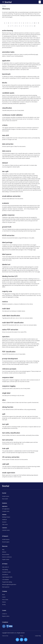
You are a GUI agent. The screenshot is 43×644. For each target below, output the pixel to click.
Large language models (7, 577)
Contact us (4, 614)
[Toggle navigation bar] (3, 2)
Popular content (6, 559)
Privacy (22, 636)
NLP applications (6, 509)
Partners (4, 602)
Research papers (6, 542)
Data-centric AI (5, 567)
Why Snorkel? (5, 499)
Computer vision (6, 511)
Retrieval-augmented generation (9, 584)
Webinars (4, 552)
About (3, 595)
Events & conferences (7, 557)
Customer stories (6, 530)
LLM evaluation (6, 579)
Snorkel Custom (6, 496)
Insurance (4, 522)
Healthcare (4, 520)
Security (4, 604)
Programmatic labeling (7, 582)
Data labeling (5, 570)
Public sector (5, 524)
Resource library (6, 554)
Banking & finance (6, 517)
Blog (3, 549)
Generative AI (5, 575)
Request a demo (6, 616)
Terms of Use (5, 636)
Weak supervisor (6, 587)
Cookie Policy (38, 636)
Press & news (5, 600)
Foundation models (6, 572)
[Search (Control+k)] (40, 2)
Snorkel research (6, 539)
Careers (4, 597)
